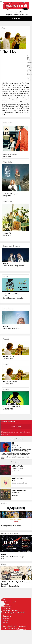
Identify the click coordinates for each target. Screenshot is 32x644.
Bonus (26, 15)
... (2, 528)
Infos (21, 15)
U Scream (15, 445)
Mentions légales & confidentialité (14, 612)
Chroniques (7, 15)
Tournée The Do (8, 357)
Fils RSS (6, 622)
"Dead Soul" (15, 495)
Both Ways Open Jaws (10, 194)
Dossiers (15, 15)
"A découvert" (15, 471)
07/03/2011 (7, 196)
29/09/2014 (7, 157)
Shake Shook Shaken (10, 154)
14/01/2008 (7, 235)
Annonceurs (7, 608)
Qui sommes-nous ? (9, 602)
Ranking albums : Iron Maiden (11, 526)
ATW (14, 480)
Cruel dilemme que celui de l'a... (13, 298)
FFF (13, 443)
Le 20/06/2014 (8, 359)
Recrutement (7, 606)
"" (16, 453)
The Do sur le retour (10, 382)
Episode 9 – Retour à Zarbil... (11, 586)
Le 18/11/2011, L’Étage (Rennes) (14, 266)
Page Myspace (29, 79)
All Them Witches (18, 466)
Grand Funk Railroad (19, 491)
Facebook (6, 618)
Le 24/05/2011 (8, 409)
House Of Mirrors (17, 468)
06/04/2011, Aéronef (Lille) (12, 328)
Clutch (3, 555)
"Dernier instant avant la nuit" (19, 483)
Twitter (6, 620)
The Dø (6, 264)
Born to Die (16, 493)
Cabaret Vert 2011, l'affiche (12, 407)
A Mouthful (7, 233)
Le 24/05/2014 (8, 384)
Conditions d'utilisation (11, 610)
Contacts (6, 604)
